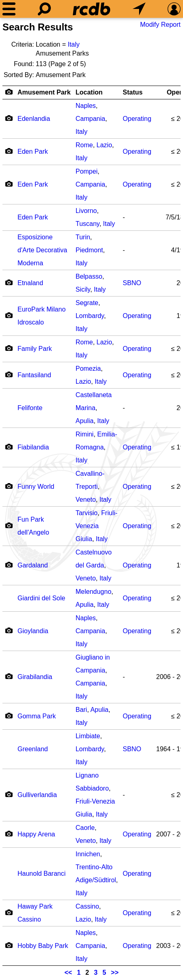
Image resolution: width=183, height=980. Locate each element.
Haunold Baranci (41, 874)
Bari (81, 710)
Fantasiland (34, 375)
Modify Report (160, 25)
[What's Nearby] (139, 9)
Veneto (86, 500)
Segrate (87, 303)
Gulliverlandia (37, 795)
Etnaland (30, 283)
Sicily (83, 289)
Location (89, 92)
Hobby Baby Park (43, 946)
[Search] (44, 9)
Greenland (33, 749)
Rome (84, 145)
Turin (83, 237)
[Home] (91, 9)
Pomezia (88, 369)
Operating (137, 119)
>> (115, 972)
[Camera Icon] (9, 118)
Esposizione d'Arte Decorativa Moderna (42, 250)
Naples (86, 106)
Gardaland (33, 565)
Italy (73, 44)
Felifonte (30, 408)
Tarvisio (87, 513)
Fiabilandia (33, 447)
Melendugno (94, 592)
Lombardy (90, 316)
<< (69, 972)
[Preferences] (174, 9)
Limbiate (88, 736)
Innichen (88, 854)
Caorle (85, 828)
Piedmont (89, 250)
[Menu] (9, 9)
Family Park (35, 349)
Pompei (87, 171)
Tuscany (88, 224)
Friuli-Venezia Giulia (97, 526)
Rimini (85, 434)
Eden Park (33, 152)
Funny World (36, 487)
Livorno (86, 211)
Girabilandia (35, 677)
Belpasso (89, 276)
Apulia (85, 421)
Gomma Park (37, 716)
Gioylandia (33, 631)
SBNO (132, 283)
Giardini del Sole (41, 598)
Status (133, 92)
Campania (90, 119)
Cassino (87, 906)
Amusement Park (44, 92)
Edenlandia (34, 119)
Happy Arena (36, 834)
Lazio (104, 145)
